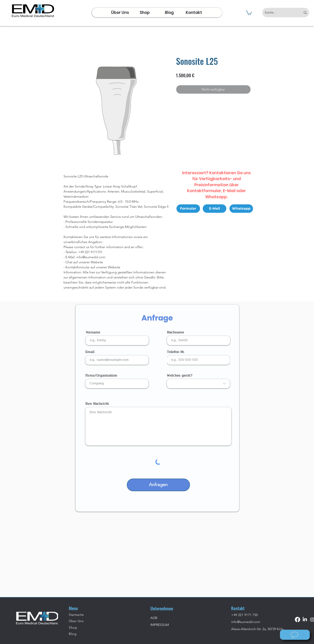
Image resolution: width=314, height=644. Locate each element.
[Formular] (188, 209)
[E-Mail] (215, 209)
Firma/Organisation (101, 375)
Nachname (176, 332)
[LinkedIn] (305, 619)
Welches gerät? (180, 375)
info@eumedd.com (246, 622)
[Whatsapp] (241, 209)
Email (90, 352)
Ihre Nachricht (97, 404)
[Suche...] (280, 13)
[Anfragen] (158, 485)
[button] (249, 13)
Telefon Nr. (176, 352)
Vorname (93, 332)
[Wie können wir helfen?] (295, 635)
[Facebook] (297, 619)
